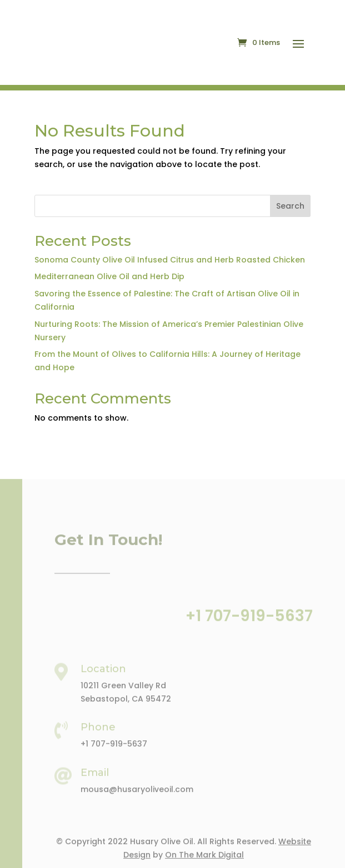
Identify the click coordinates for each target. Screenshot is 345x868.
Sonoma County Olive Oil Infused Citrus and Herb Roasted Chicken (170, 260)
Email (95, 784)
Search (290, 206)
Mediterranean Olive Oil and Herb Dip (109, 276)
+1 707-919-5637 (249, 627)
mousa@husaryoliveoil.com (137, 800)
